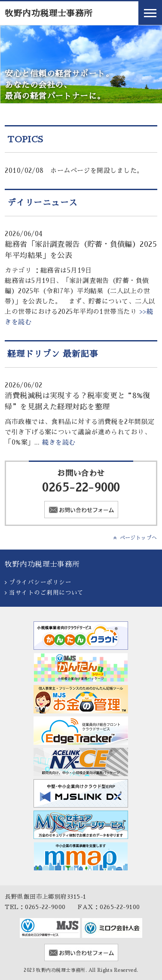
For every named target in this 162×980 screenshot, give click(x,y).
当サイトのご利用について (46, 593)
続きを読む (59, 442)
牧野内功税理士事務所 (49, 14)
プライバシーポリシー (40, 582)
